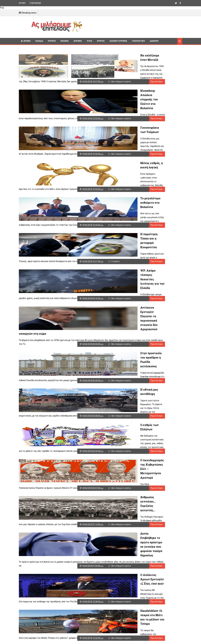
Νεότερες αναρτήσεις (30, 642)
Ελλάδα (39, 41)
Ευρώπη (52, 41)
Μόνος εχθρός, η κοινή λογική (87, 159)
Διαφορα (154, 41)
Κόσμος (65, 41)
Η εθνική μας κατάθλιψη (83, 367)
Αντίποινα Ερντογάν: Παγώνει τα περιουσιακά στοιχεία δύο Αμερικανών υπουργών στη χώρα (93, 302)
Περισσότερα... (120, 81)
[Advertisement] (133, 26)
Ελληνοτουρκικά (118, 41)
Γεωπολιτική (138, 41)
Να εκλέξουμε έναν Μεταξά (85, 55)
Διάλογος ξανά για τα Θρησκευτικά (90, 609)
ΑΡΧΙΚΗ (22, 3)
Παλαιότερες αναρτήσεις (115, 642)
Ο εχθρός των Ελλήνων (81, 401)
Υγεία (89, 41)
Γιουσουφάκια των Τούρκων (85, 125)
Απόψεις (78, 41)
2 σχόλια (103, 254)
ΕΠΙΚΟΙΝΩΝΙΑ (35, 3)
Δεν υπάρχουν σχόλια (109, 81)
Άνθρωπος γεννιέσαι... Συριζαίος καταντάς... (96, 470)
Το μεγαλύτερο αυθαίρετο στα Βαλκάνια (93, 194)
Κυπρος (101, 41)
